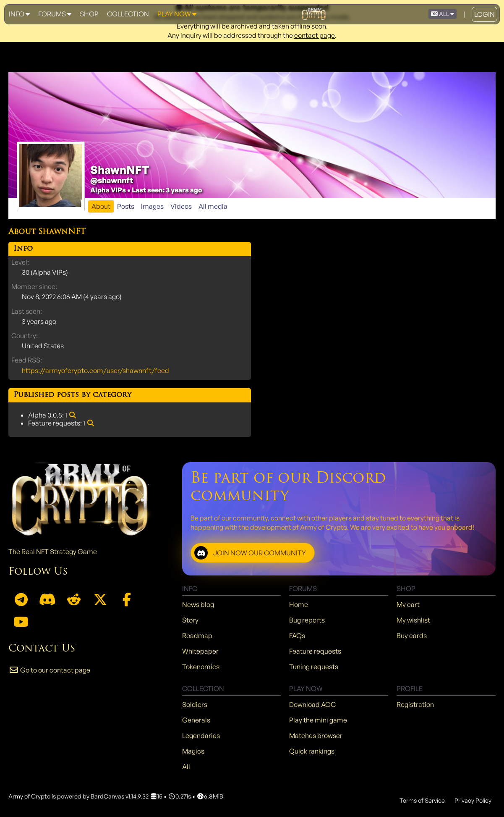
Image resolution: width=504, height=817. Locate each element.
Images (152, 206)
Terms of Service (422, 800)
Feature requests (315, 651)
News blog (198, 604)
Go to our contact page (49, 670)
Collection (128, 14)
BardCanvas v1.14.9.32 (120, 796)
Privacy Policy (473, 800)
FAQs (297, 636)
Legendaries (201, 736)
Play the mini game (318, 720)
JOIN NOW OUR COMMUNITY (250, 553)
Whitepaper (200, 651)
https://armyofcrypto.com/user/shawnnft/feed (95, 370)
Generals (196, 720)
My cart (408, 604)
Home (299, 604)
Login (484, 14)
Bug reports (307, 620)
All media (213, 206)
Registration (415, 704)
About (101, 206)
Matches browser (316, 736)
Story (190, 620)
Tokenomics (201, 667)
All (186, 767)
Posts (126, 206)
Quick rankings (312, 751)
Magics (193, 751)
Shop (89, 14)
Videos (181, 206)
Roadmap (197, 636)
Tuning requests (314, 667)
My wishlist (413, 620)
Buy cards (412, 636)
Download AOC (312, 704)
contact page (315, 35)
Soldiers (195, 704)
